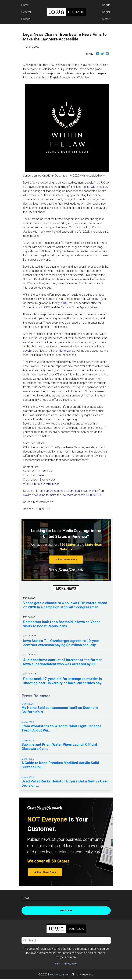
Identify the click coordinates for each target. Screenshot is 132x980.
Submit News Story (66, 559)
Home (27, 5)
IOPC (47, 307)
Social (106, 12)
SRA (64, 303)
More (105, 19)
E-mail (25, 898)
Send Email (38, 475)
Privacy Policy (71, 964)
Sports (106, 5)
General (26, 12)
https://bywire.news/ (47, 484)
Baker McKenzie (61, 351)
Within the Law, (100, 187)
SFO (99, 299)
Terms (56, 964)
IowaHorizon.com (59, 974)
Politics (26, 19)
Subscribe (66, 911)
